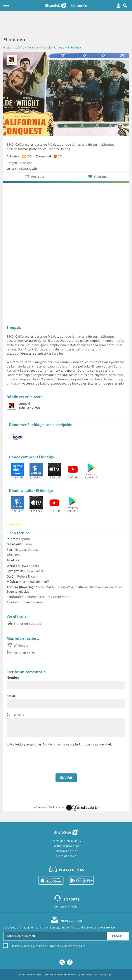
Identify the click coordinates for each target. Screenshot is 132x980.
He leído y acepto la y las (48, 946)
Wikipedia (17, 645)
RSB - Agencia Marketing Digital (97, 975)
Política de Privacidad (48, 946)
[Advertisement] (66, 24)
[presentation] (40, 761)
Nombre (13, 677)
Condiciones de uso (57, 744)
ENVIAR (66, 778)
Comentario (16, 714)
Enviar (118, 936)
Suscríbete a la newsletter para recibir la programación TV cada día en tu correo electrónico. (59, 928)
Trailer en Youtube (24, 624)
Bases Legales (77, 946)
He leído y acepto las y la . (61, 744)
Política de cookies (66, 856)
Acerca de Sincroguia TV (66, 841)
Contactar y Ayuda (66, 907)
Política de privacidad (95, 744)
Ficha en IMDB (21, 653)
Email (11, 696)
